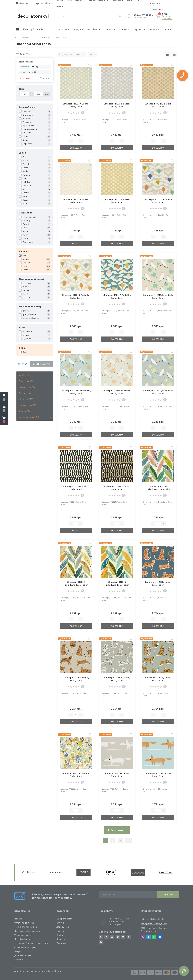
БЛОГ (168, 29)
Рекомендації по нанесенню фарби (31, 943)
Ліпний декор (63, 927)
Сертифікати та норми (25, 947)
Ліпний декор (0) (27, 405)
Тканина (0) (25, 393)
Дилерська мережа (23, 955)
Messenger (160, 937)
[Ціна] (24, 94)
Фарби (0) (24, 375)
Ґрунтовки (61, 943)
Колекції (64, 29)
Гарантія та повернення (26, 927)
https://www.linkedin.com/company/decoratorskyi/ (106, 937)
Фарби (60, 935)
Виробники (94, 29)
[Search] (120, 16)
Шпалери (26, 37)
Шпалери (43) (26, 399)
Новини (124, 29)
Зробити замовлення (167, 17)
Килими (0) (24, 411)
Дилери (155, 29)
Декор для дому (64, 919)
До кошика (76, 148)
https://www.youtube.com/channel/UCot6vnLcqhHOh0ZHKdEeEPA (123, 937)
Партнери (140, 29)
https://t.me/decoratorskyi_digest (101, 942)
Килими (60, 923)
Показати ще (117, 830)
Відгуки (18, 951)
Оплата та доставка (24, 923)
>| (128, 841)
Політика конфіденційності (27, 931)
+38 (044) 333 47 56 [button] (153, 919)
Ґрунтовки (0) (26, 381)
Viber (143, 937)
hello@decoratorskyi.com (154, 924)
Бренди (78, 29)
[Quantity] (76, 141)
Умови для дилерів (23, 935)
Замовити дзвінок (140, 17)
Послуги (110, 29)
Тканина (60, 931)
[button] (4, 420)
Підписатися (168, 895)
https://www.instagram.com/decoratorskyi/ (118, 937)
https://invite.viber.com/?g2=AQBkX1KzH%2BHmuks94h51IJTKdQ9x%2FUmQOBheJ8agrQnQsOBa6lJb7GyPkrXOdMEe (129, 937)
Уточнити (45, 78)
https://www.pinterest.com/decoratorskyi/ (112, 937)
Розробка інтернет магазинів (27, 971)
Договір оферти (22, 939)
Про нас (18, 919)
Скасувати (25, 78)
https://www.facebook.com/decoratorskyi (101, 937)
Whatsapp (154, 937)
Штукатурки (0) (27, 387)
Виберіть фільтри (41, 364)
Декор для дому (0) (29, 417)
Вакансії (59, 6)
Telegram (149, 937)
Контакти (19, 959)
